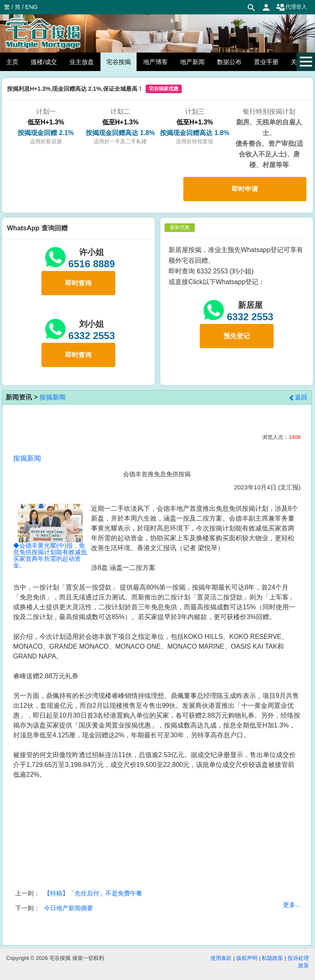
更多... (292, 905)
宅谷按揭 (119, 62)
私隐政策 (272, 958)
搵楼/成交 (44, 62)
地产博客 (155, 62)
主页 (12, 62)
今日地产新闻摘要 (68, 908)
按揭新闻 (52, 397)
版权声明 (247, 958)
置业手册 (266, 62)
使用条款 (221, 958)
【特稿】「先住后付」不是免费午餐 (93, 893)
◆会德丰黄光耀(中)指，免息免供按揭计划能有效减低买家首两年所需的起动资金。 (50, 544)
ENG (31, 7)
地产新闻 (192, 62)
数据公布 (229, 62)
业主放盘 (82, 62)
